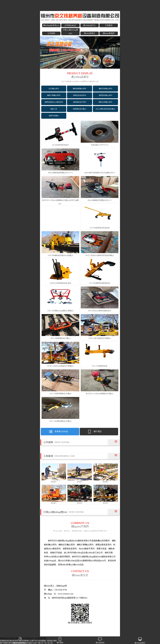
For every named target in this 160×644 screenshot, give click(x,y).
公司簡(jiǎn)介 (70, 25)
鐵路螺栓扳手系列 (80, 102)
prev (43, 53)
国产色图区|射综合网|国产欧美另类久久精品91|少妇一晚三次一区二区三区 (26, 643)
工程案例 (109, 25)
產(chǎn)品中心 (89, 25)
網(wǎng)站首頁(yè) (51, 25)
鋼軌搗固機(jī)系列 (80, 89)
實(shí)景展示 (89, 33)
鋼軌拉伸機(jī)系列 (105, 102)
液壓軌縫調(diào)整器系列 (54, 102)
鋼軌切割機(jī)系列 (105, 89)
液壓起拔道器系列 (80, 95)
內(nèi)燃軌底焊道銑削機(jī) (105, 109)
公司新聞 (51, 33)
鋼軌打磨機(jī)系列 (54, 95)
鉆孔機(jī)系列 (54, 89)
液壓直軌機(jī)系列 (105, 95)
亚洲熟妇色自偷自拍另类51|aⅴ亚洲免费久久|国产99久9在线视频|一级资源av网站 (28, 641)
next (117, 53)
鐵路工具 (54, 109)
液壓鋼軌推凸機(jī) (80, 109)
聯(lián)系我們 (109, 33)
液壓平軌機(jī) (54, 116)
